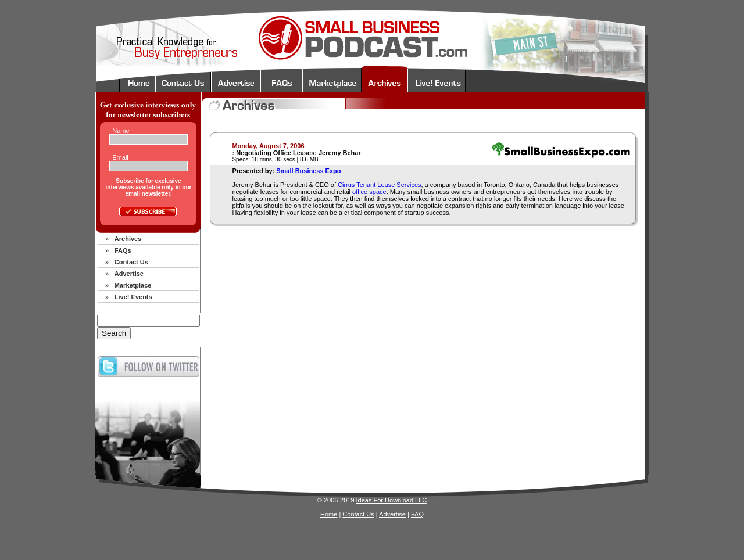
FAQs (123, 250)
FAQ (417, 514)
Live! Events (133, 297)
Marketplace (133, 285)
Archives (128, 239)
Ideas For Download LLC (392, 500)
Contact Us (131, 262)
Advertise (129, 274)
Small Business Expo (308, 171)
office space (369, 192)
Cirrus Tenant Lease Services (379, 185)
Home (329, 514)
